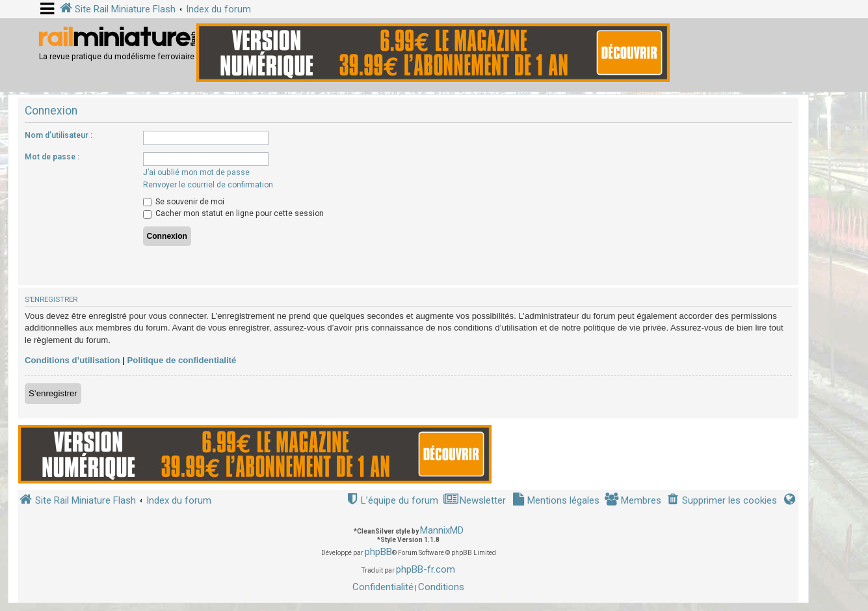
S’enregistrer (53, 393)
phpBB (378, 552)
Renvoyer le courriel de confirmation (208, 185)
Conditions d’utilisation (72, 360)
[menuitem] (722, 501)
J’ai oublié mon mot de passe (196, 172)
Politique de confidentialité (182, 360)
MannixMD (442, 530)
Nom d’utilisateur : (59, 135)
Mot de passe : (52, 157)
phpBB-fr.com (426, 569)
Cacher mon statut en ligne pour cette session (233, 213)
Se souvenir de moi (184, 202)
